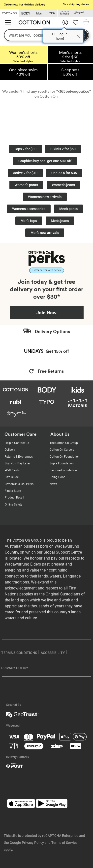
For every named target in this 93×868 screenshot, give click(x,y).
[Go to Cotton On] (9, 12)
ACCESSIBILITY (53, 653)
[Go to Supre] (79, 13)
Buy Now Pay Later (17, 463)
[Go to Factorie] (65, 13)
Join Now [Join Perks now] (46, 312)
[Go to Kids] (39, 13)
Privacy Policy (33, 843)
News (53, 484)
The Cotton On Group (64, 443)
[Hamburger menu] (8, 23)
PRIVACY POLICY (15, 668)
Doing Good (58, 477)
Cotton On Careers (62, 450)
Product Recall (14, 498)
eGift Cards (12, 470)
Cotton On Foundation (65, 457)
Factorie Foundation (63, 470)
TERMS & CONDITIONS (19, 653)
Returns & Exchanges (19, 457)
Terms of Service (64, 843)
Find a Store (13, 491)
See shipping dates (76, 4)
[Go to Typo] (51, 13)
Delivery (10, 450)
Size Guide (12, 477)
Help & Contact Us (17, 443)
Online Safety (14, 505)
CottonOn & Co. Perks (19, 484)
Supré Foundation (62, 463)
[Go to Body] (26, 13)
